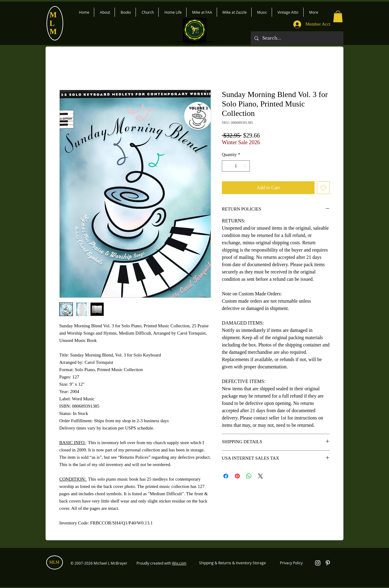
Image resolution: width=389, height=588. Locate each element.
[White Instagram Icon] (318, 563)
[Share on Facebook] (226, 476)
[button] (338, 16)
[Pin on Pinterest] (237, 476)
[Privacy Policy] (291, 563)
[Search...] (296, 38)
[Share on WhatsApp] (249, 476)
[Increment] (245, 166)
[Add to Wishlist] (323, 188)
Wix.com (179, 563)
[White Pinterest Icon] (328, 563)
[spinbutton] (236, 166)
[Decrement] (227, 166)
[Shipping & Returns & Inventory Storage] (232, 563)
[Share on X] (260, 476)
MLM (54, 562)
